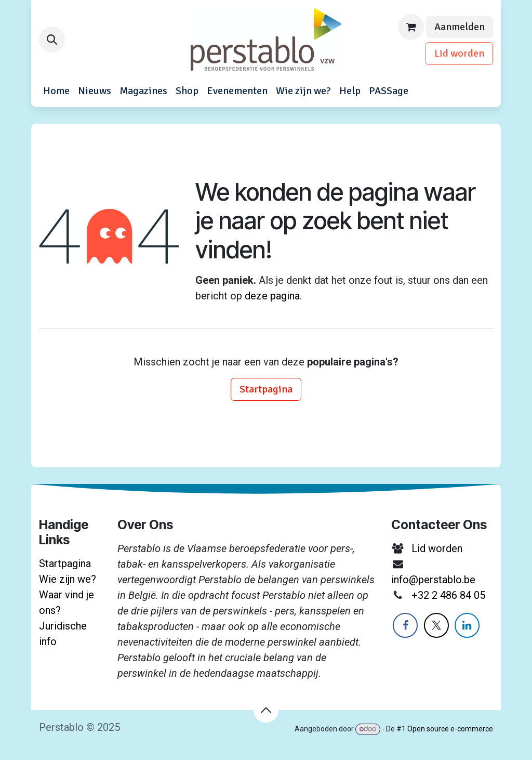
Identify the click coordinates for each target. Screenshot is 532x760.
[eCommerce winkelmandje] (411, 27)
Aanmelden (460, 27)
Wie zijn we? (68, 579)
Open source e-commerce (450, 729)
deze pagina (272, 296)
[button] (52, 40)
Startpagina (266, 389)
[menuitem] (56, 91)
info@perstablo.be (433, 580)
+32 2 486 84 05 (448, 595)
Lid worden (459, 53)
